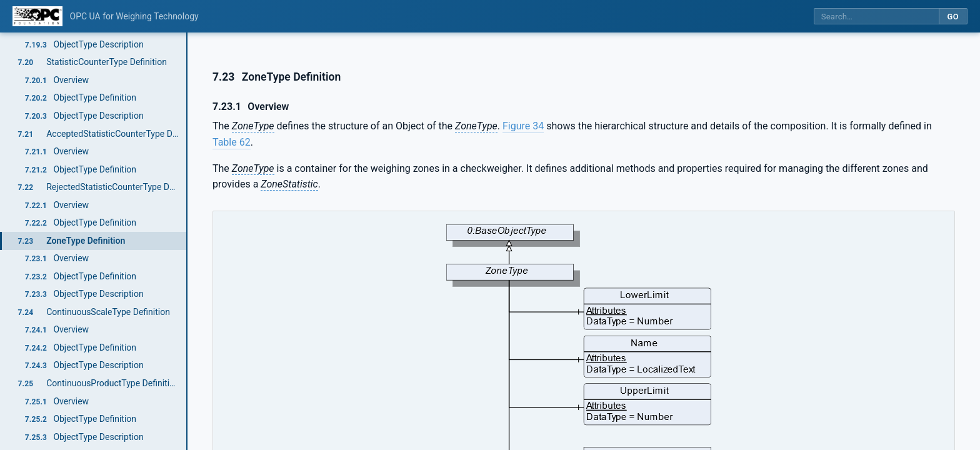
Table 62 (232, 142)
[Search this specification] (876, 17)
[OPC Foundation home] (37, 16)
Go (953, 17)
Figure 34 (523, 126)
